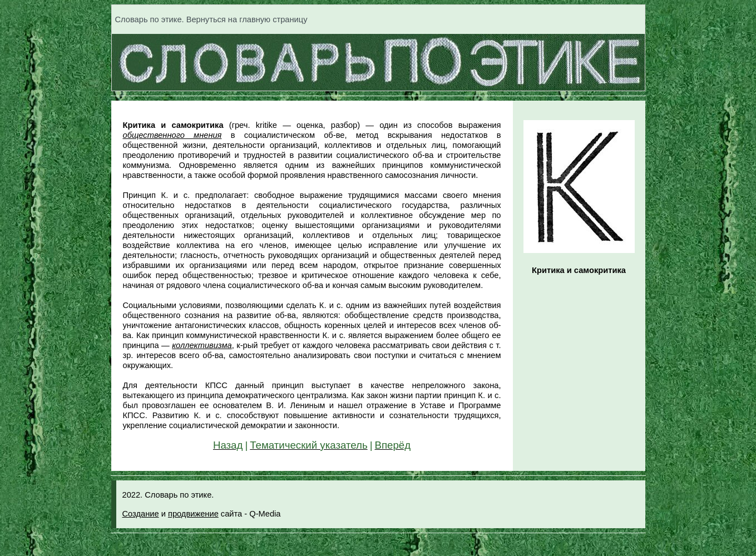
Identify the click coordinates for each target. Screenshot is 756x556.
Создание (141, 514)
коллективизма (202, 345)
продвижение (193, 514)
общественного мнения (172, 135)
